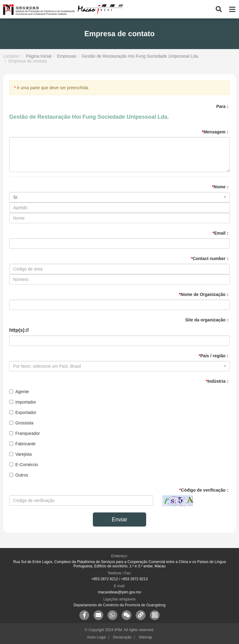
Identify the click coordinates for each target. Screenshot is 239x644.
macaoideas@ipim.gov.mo (120, 592)
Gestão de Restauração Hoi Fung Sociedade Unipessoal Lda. (140, 56)
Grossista (21, 423)
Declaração (122, 637)
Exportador (23, 412)
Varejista (20, 454)
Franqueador (25, 433)
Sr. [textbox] (16, 197)
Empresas (67, 56)
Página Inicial (39, 56)
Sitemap (146, 637)
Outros (19, 475)
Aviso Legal (96, 637)
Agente (19, 392)
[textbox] (118, 366)
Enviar (119, 519)
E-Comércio (24, 465)
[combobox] (120, 197)
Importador (23, 402)
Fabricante (22, 444)
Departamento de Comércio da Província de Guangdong (120, 605)
